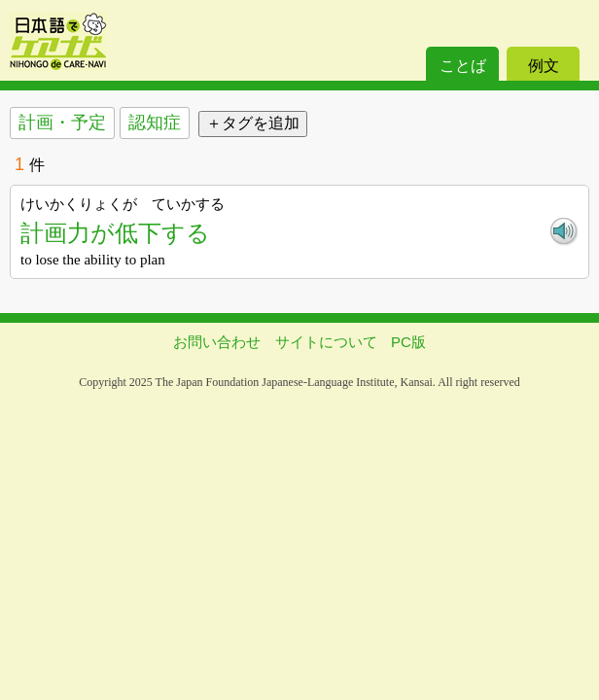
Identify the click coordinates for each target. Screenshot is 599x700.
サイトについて (326, 342)
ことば (463, 66)
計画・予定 (62, 122)
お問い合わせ (217, 342)
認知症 (155, 122)
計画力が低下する (115, 233)
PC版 (408, 342)
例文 (544, 66)
